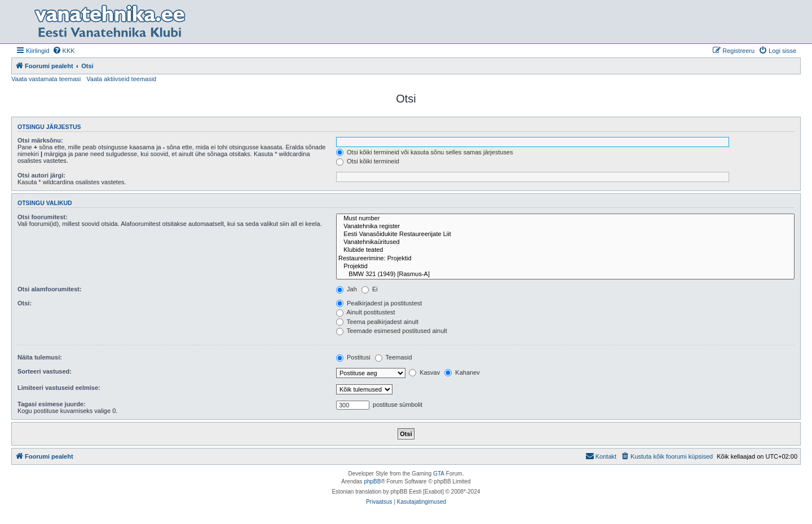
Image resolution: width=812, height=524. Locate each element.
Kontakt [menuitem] (601, 456)
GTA (439, 474)
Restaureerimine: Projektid (565, 259)
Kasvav (424, 372)
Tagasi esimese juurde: (52, 404)
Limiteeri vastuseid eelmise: (59, 388)
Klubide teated (565, 250)
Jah (347, 289)
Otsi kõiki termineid (368, 161)
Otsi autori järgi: (41, 175)
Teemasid (394, 357)
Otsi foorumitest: (43, 217)
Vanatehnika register (565, 227)
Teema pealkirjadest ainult (377, 322)
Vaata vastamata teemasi (46, 79)
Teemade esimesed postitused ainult (392, 331)
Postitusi (353, 357)
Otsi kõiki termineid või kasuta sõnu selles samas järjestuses (425, 152)
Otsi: (25, 303)
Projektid (565, 267)
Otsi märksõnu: (40, 140)
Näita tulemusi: (40, 357)
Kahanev (462, 372)
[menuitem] (64, 51)
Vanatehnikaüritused (565, 242)
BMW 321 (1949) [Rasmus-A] (565, 274)
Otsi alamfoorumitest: (50, 289)
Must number (565, 219)
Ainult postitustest (366, 312)
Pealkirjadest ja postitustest (379, 303)
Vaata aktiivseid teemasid (121, 79)
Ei (370, 289)
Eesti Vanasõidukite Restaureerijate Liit (565, 234)
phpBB (372, 481)
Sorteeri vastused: (45, 371)
